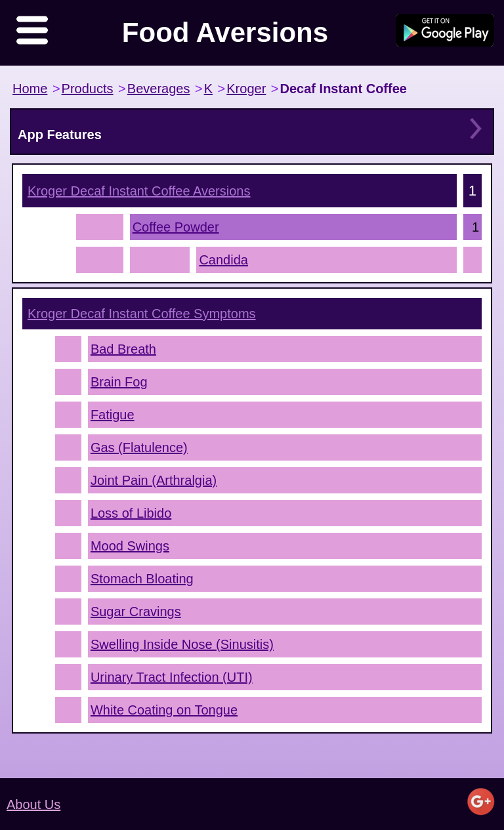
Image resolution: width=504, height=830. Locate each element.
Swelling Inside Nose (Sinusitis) (182, 644)
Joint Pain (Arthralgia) (154, 480)
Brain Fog (119, 382)
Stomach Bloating (142, 579)
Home (30, 89)
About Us (33, 804)
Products (88, 89)
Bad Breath (123, 349)
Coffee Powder (176, 227)
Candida (223, 260)
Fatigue (113, 415)
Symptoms (142, 314)
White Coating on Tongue (164, 710)
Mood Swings (130, 546)
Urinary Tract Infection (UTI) (172, 677)
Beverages (159, 89)
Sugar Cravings (136, 612)
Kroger (246, 89)
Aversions (139, 191)
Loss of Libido (131, 513)
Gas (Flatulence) (139, 447)
